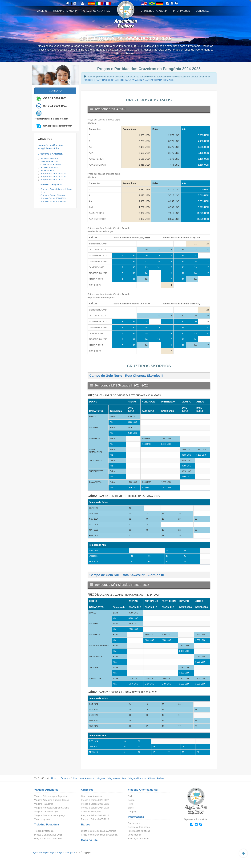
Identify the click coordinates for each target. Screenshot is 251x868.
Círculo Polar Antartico (51, 164)
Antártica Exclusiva (49, 167)
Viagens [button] (42, 11)
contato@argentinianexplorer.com (51, 119)
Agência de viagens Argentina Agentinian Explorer (54, 852)
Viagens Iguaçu (42, 819)
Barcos (86, 825)
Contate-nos (134, 823)
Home (54, 778)
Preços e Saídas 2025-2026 (53, 177)
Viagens (101, 778)
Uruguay (132, 812)
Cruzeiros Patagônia (50, 185)
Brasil (131, 808)
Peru (130, 804)
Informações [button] (182, 11)
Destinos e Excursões (139, 827)
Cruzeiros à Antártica (50, 154)
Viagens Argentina (117, 778)
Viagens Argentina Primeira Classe (52, 800)
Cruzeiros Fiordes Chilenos (53, 195)
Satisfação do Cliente (138, 839)
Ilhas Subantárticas (49, 161)
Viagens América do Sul (143, 790)
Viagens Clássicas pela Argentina (51, 796)
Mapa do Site (89, 840)
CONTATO (55, 91)
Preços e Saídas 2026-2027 (53, 180)
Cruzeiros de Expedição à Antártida (99, 831)
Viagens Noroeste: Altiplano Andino (146, 778)
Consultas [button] (202, 11)
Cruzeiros (65, 778)
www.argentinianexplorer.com (57, 126)
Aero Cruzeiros (47, 171)
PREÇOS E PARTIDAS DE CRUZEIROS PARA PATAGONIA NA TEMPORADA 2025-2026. (129, 80)
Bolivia (131, 800)
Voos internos (135, 835)
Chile (130, 796)
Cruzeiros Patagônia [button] (154, 11)
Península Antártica (49, 159)
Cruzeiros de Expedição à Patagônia (99, 835)
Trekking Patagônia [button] (65, 11)
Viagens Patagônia (44, 804)
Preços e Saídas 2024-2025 (53, 174)
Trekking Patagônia (47, 825)
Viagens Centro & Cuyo (46, 812)
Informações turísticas (139, 831)
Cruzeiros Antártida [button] (96, 11)
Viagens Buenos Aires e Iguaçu (50, 815)
